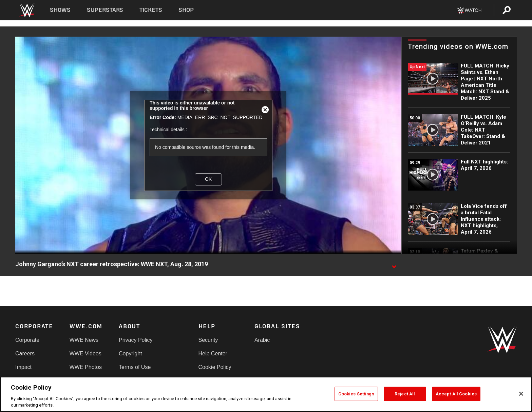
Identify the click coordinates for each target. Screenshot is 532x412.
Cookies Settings (356, 394)
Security (208, 340)
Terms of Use (135, 367)
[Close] (521, 394)
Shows (60, 10)
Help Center (213, 354)
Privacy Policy (136, 340)
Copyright (130, 354)
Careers (25, 354)
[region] (266, 394)
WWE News (84, 340)
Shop (186, 10)
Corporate (27, 340)
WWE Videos (85, 354)
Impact (23, 367)
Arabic (262, 340)
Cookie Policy (215, 367)
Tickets (151, 10)
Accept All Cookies (456, 394)
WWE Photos (86, 367)
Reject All (405, 394)
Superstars (105, 10)
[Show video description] (394, 264)
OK (208, 179)
